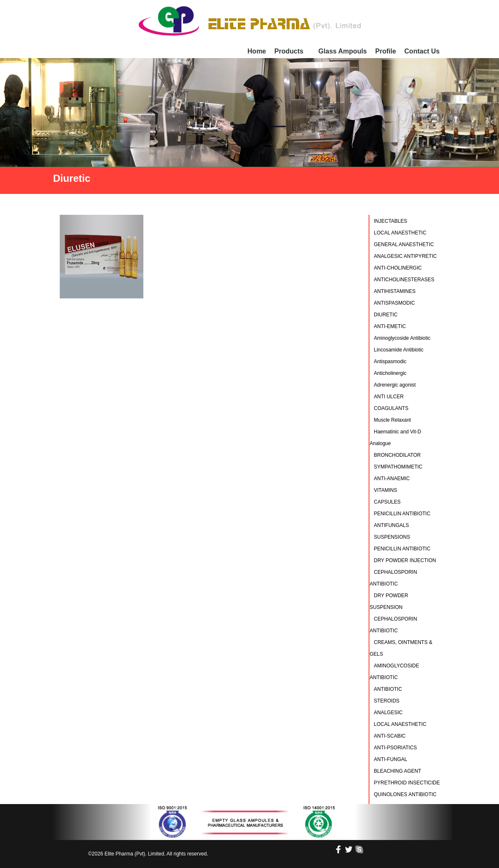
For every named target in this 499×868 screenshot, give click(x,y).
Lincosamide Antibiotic (399, 350)
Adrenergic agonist (395, 385)
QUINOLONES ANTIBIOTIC (405, 794)
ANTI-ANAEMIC (392, 479)
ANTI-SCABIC (390, 736)
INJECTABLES (391, 221)
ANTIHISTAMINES (395, 291)
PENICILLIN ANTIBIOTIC (402, 514)
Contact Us (422, 51)
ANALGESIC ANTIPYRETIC (406, 256)
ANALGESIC (388, 713)
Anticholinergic (390, 373)
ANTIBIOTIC (388, 689)
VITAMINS (386, 490)
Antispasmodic (390, 361)
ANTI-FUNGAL (391, 759)
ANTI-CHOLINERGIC (398, 268)
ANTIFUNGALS (392, 525)
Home (257, 51)
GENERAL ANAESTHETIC (404, 244)
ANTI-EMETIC (390, 326)
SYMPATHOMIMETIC (398, 467)
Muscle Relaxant (393, 420)
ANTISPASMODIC (395, 303)
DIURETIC (386, 315)
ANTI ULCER (389, 397)
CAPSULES (387, 502)
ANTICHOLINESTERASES (404, 280)
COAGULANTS (391, 408)
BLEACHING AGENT (398, 771)
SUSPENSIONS (392, 537)
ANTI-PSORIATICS (396, 748)
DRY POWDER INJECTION (405, 560)
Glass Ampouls (343, 51)
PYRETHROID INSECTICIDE (407, 783)
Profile (386, 51)
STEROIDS (387, 701)
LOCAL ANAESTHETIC (400, 233)
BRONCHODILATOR (397, 455)
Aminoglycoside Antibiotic (402, 338)
